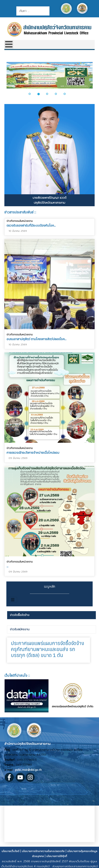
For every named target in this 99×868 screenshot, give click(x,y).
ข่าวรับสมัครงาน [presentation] (20, 629)
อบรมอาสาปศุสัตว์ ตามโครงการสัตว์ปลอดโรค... (36, 339)
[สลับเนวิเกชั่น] (13, 600)
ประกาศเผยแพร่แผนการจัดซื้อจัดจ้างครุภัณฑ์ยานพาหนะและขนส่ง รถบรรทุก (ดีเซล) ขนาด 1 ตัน (48, 649)
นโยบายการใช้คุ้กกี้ (57, 856)
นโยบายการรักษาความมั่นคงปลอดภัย (43, 851)
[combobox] (33, 11)
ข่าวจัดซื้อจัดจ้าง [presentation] (20, 615)
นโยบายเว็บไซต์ (10, 851)
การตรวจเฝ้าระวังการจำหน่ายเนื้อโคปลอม (33, 452)
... (7, 566)
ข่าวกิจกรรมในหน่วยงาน (20, 221)
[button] (32, 94)
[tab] (51, 615)
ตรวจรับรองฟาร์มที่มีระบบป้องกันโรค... (31, 225)
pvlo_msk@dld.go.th (28, 770)
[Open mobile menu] (9, 45)
